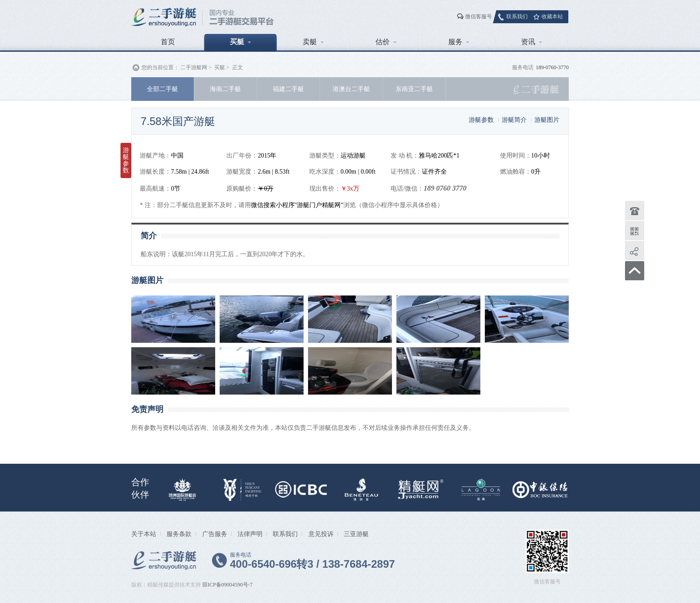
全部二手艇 (162, 89)
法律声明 (250, 534)
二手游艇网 (194, 67)
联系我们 (517, 17)
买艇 (240, 42)
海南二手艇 (225, 89)
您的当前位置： (160, 67)
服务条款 (179, 534)
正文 (237, 67)
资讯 (531, 42)
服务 (459, 42)
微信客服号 (479, 17)
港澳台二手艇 (351, 89)
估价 (386, 42)
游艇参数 (481, 120)
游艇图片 (547, 120)
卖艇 (313, 42)
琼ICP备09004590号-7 (227, 585)
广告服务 (215, 534)
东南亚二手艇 (414, 89)
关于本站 (144, 534)
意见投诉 (321, 534)
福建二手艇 (288, 89)
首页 (168, 42)
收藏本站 (552, 17)
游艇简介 (514, 120)
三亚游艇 (356, 534)
